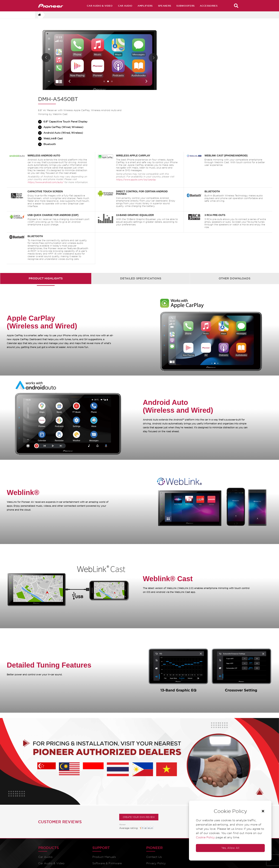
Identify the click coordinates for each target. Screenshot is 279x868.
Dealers (168, 833)
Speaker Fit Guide (134, 827)
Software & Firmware (94, 814)
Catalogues (88, 820)
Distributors (171, 839)
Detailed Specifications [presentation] (141, 227)
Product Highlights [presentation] (46, 227)
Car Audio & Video (100, 6)
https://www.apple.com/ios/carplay (137, 129)
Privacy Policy (131, 814)
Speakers (165, 6)
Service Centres (174, 846)
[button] (262, 810)
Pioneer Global (132, 820)
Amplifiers (145, 6)
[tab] (46, 228)
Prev (46, 60)
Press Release (173, 827)
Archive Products (175, 814)
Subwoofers (185, 6)
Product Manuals (91, 807)
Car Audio (125, 6)
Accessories (209, 6)
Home (167, 807)
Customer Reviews (60, 772)
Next (146, 60)
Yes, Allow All (229, 847)
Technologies (172, 820)
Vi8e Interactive (231, 861)
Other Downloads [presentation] (235, 227)
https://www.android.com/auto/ (46, 132)
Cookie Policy (204, 836)
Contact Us (129, 807)
